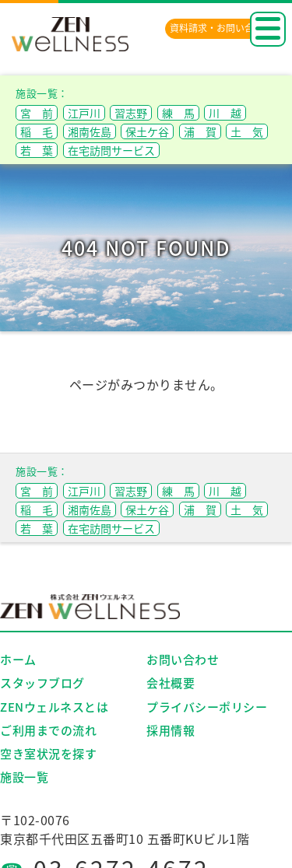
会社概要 (171, 683)
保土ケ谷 (147, 131)
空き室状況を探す (48, 754)
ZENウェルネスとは (54, 707)
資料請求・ (221, 28)
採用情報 (171, 730)
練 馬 (178, 113)
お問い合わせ (183, 660)
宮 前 (37, 113)
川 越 (225, 113)
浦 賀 (200, 131)
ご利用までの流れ (48, 730)
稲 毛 (37, 131)
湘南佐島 (90, 131)
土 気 (247, 131)
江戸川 (84, 113)
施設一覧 (24, 777)
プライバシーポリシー (207, 707)
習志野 (131, 113)
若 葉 (37, 150)
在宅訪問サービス (111, 150)
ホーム (18, 660)
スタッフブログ (42, 683)
